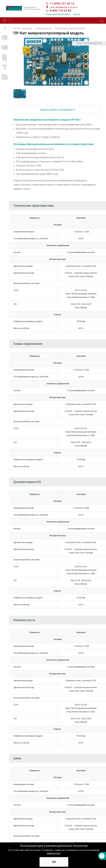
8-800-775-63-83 (61, 11)
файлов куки (54, 853)
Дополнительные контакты (58, 14)
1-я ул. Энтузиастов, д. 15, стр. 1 (64, 7)
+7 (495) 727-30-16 (62, 4)
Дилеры (77, 14)
